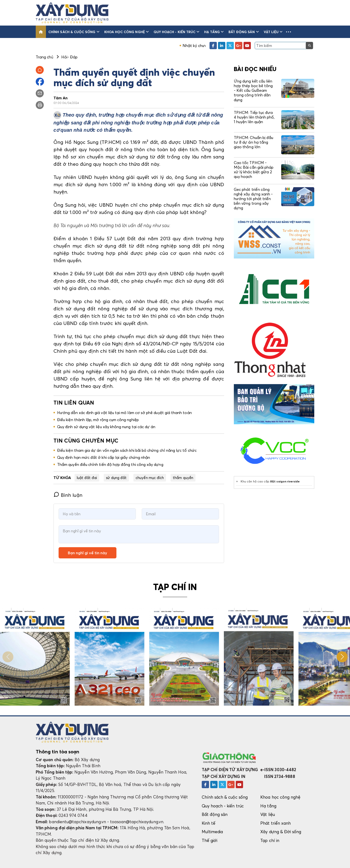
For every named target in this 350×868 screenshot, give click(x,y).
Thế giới (210, 840)
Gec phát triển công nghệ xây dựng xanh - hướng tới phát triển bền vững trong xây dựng (253, 199)
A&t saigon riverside (285, 481)
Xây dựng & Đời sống (281, 832)
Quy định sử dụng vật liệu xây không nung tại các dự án (106, 427)
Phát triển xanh (276, 823)
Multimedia (212, 832)
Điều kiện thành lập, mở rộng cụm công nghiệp (98, 420)
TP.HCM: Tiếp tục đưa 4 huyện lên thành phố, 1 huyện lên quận (254, 117)
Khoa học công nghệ (127, 32)
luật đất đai (87, 478)
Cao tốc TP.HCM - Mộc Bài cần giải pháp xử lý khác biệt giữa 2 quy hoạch (254, 170)
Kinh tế (209, 823)
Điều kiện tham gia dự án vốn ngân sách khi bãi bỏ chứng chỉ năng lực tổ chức (127, 450)
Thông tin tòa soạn (57, 752)
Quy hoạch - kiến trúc (176, 32)
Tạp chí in (270, 840)
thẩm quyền (183, 478)
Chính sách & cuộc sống (74, 32)
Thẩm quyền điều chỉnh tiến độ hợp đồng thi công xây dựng (110, 464)
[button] (289, 32)
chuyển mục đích (150, 478)
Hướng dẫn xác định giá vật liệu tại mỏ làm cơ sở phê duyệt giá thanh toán (124, 413)
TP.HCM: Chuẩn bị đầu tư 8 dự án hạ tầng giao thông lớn (254, 142)
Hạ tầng (214, 32)
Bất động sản (244, 32)
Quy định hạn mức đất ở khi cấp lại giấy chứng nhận (104, 457)
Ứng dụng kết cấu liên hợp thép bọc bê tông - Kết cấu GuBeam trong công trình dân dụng (253, 90)
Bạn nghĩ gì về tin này (87, 553)
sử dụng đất (116, 478)
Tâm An (61, 98)
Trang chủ (44, 57)
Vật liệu (273, 32)
